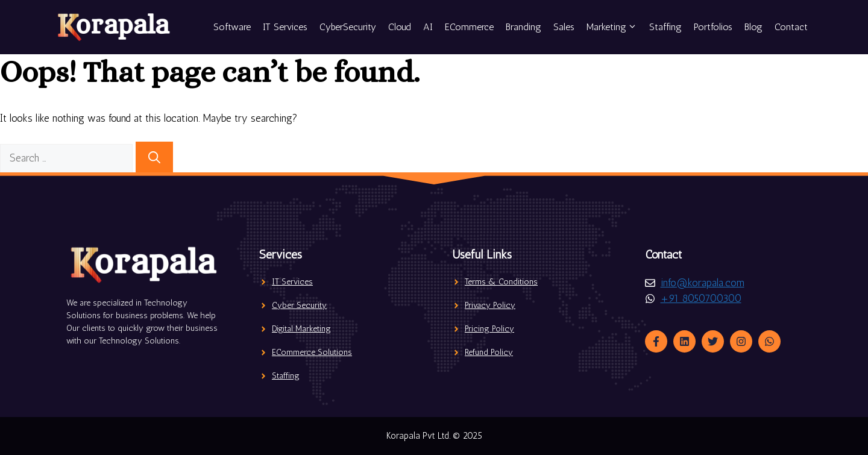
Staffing (665, 27)
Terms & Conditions (501, 282)
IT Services (285, 27)
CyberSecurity (348, 27)
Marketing (615, 27)
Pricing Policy (489, 329)
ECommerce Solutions (312, 352)
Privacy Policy (490, 305)
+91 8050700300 (701, 298)
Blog (753, 27)
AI (428, 27)
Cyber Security (299, 305)
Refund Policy (489, 352)
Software (232, 27)
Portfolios (713, 27)
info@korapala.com (703, 283)
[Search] (154, 157)
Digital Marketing (301, 329)
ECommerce (469, 27)
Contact (791, 27)
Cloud (400, 27)
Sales (564, 27)
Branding (524, 27)
